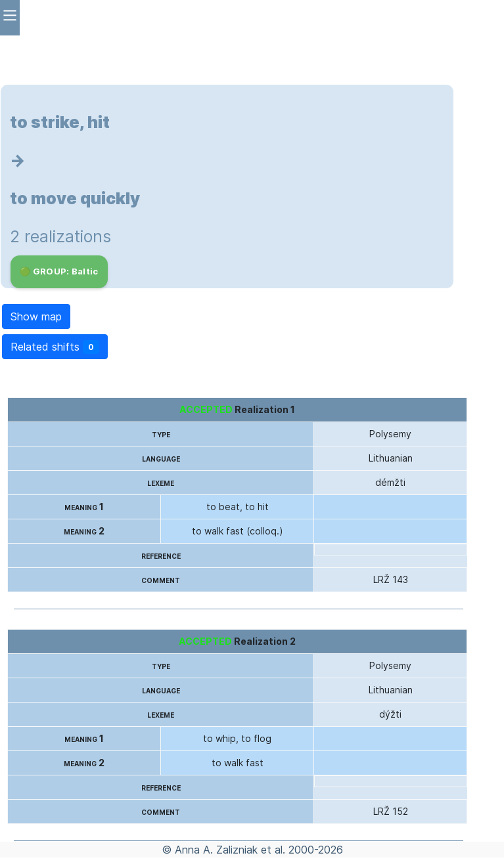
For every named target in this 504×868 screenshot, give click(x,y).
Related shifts (55, 347)
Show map (36, 316)
